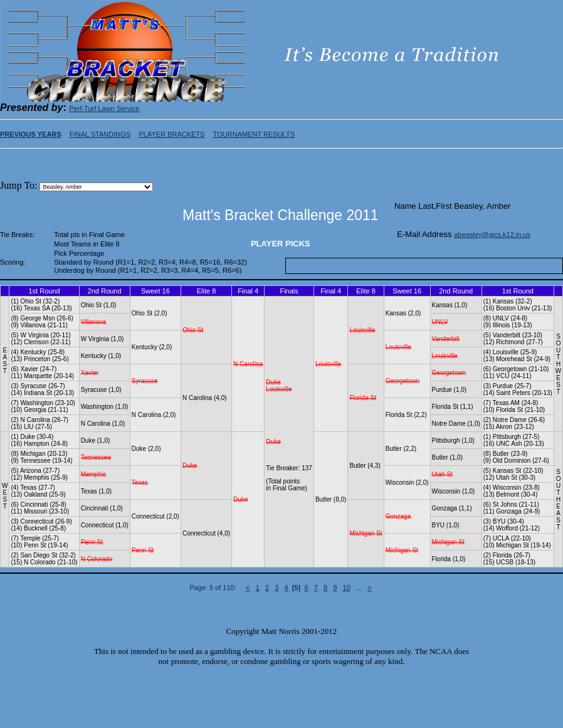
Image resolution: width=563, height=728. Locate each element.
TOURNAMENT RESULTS (254, 134)
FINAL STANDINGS (100, 134)
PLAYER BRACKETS (171, 134)
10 (347, 588)
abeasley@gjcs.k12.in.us (492, 235)
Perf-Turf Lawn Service (104, 108)
